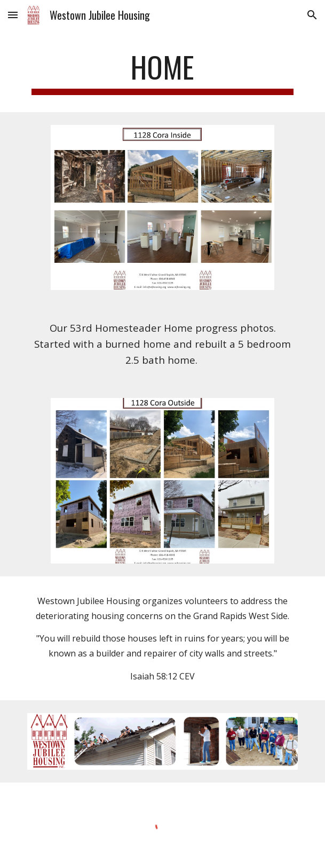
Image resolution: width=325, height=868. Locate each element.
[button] (13, 15)
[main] (162, 72)
